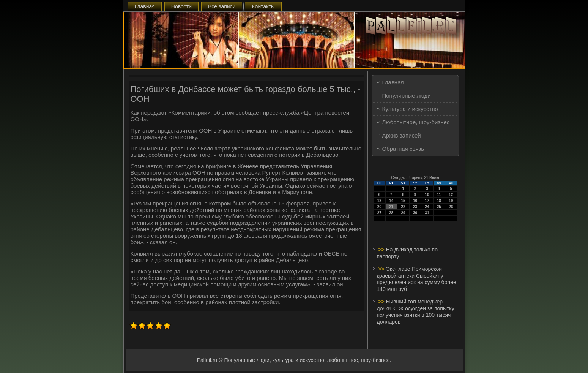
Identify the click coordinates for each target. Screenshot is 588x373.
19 (451, 201)
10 (427, 195)
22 (403, 207)
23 (415, 207)
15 (403, 201)
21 (391, 207)
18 (439, 201)
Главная (145, 6)
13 (379, 201)
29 (403, 213)
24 (427, 207)
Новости (181, 6)
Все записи (222, 6)
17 (427, 201)
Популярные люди (407, 96)
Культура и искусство (410, 109)
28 (391, 213)
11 (439, 195)
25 (439, 207)
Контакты (263, 6)
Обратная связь (403, 149)
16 (415, 201)
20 (379, 207)
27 (379, 213)
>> (382, 250)
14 (391, 201)
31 (427, 213)
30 (415, 213)
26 (451, 207)
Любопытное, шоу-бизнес (416, 122)
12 (451, 195)
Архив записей (402, 135)
